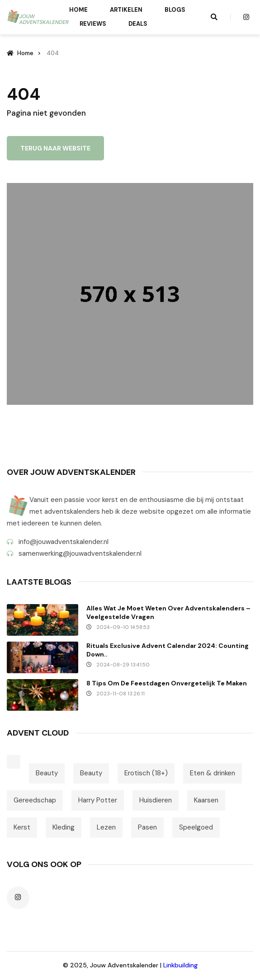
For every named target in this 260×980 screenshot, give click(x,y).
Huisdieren (156, 800)
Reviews (93, 24)
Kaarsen (206, 800)
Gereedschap (35, 800)
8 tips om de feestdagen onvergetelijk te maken (167, 683)
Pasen (147, 827)
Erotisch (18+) (146, 773)
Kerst (22, 827)
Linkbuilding (180, 965)
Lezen (106, 827)
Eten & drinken (213, 773)
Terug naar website (55, 148)
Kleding (64, 827)
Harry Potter (98, 800)
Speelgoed (196, 827)
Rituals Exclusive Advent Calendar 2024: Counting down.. (168, 650)
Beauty (47, 773)
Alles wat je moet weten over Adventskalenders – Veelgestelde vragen (168, 612)
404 (53, 53)
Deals (138, 24)
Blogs (175, 10)
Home (78, 10)
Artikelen (126, 10)
